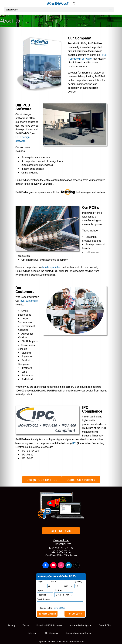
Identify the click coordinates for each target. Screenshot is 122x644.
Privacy (12, 625)
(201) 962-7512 (61, 552)
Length (40, 582)
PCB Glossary (51, 633)
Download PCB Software (49, 625)
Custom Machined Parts (78, 633)
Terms (26, 625)
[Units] (68, 586)
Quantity (78, 582)
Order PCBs (105, 625)
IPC (74, 443)
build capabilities (52, 267)
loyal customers (29, 301)
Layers (40, 590)
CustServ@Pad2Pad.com (61, 555)
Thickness (59, 590)
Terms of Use (59, 608)
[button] (46, 565)
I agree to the (51, 608)
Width (53, 582)
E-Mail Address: (44, 599)
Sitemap (32, 633)
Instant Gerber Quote (81, 625)
